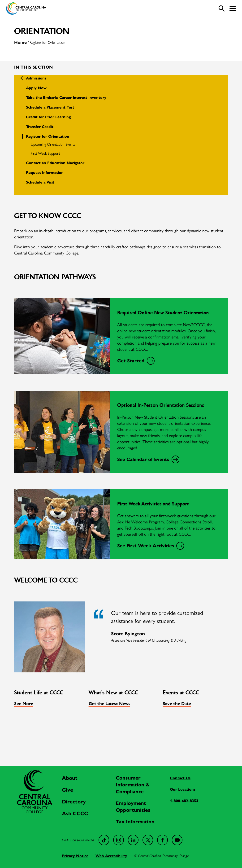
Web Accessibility (111, 856)
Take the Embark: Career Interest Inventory (66, 98)
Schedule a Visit (40, 182)
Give (67, 790)
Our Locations (183, 789)
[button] (233, 9)
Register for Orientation (48, 136)
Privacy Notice (75, 856)
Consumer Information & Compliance (133, 785)
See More (24, 704)
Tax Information (135, 822)
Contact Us (180, 778)
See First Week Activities (150, 546)
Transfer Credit (40, 127)
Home (20, 42)
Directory (74, 802)
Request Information (45, 173)
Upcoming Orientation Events (53, 144)
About (70, 778)
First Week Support (45, 153)
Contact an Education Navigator (55, 163)
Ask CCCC (75, 813)
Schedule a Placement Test (50, 107)
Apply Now (36, 88)
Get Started (135, 361)
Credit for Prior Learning (48, 117)
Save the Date (177, 704)
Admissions (36, 78)
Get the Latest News (109, 704)
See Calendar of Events (147, 460)
